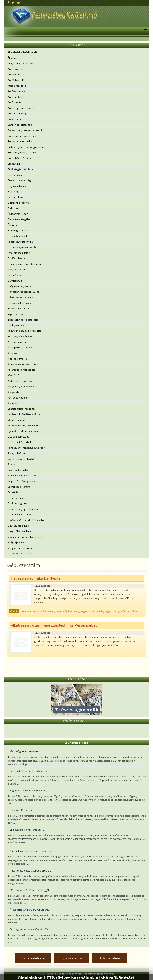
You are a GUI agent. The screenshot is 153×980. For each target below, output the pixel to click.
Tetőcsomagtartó (18, 503)
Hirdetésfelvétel (33, 958)
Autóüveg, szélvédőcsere (22, 108)
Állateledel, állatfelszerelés (23, 52)
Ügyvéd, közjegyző (18, 526)
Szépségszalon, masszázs (22, 476)
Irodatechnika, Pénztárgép (23, 320)
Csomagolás (15, 175)
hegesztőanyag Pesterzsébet (121, 611)
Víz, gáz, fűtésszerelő (20, 548)
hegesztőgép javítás (92, 611)
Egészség (13, 192)
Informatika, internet (19, 308)
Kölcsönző (13, 375)
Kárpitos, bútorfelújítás (21, 336)
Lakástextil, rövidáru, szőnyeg (25, 414)
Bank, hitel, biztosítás (20, 125)
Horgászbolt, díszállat (20, 303)
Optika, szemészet (18, 437)
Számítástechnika (18, 470)
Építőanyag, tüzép (18, 214)
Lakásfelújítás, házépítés (22, 409)
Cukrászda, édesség (19, 180)
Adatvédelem (110, 958)
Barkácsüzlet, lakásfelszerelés (25, 136)
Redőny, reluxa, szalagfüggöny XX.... (30, 929)
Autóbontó (14, 75)
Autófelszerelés (17, 80)
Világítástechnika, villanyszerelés (26, 537)
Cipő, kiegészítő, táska (20, 169)
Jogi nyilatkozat (71, 958)
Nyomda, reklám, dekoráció (23, 431)
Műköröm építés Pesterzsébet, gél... (30, 890)
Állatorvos (13, 58)
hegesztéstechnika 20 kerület (38, 611)
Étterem (12, 225)
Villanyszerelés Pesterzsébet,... (27, 830)
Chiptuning (14, 164)
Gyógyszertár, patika (19, 286)
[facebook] (8, 3)
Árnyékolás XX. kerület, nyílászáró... (30, 910)
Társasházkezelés (18, 498)
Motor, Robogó (16, 420)
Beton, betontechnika (20, 141)
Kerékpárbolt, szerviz (20, 347)
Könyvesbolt (15, 392)
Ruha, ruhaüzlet (17, 453)
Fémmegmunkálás (18, 231)
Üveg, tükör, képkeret (20, 531)
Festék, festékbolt (18, 236)
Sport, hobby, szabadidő (21, 459)
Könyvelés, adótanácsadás (23, 386)
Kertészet (13, 353)
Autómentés (15, 97)
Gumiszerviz (15, 281)
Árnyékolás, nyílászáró (21, 63)
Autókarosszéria (17, 86)
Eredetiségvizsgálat (19, 219)
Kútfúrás (12, 403)
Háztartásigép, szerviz (20, 297)
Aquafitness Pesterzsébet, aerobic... (30, 871)
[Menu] (144, 31)
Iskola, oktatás (16, 325)
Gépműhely (14, 275)
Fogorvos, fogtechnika (20, 242)
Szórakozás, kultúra (19, 487)
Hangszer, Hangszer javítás (23, 292)
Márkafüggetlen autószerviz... (27, 751)
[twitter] (13, 3)
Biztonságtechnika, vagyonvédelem (28, 147)
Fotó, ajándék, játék (19, 253)
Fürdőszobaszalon (18, 258)
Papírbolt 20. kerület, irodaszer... (28, 771)
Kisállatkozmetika (18, 359)
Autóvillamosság (17, 114)
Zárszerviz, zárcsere (19, 554)
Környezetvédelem (18, 398)
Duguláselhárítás (17, 186)
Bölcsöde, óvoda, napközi (22, 153)
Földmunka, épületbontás (22, 247)
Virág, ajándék (16, 542)
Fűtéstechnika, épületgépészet (25, 264)
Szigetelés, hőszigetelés (21, 481)
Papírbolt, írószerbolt (20, 442)
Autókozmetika (16, 91)
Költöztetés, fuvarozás (20, 381)
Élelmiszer (14, 208)
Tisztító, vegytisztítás (19, 515)
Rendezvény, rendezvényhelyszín (26, 448)
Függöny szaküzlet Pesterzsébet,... (29, 791)
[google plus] (19, 3)
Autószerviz (14, 102)
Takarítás (13, 492)
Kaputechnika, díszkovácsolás (25, 331)
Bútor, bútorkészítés (19, 158)
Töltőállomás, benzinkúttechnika (26, 520)
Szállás (12, 464)
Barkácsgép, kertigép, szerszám (26, 130)
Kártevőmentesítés (18, 342)
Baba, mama (15, 119)
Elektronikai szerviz (19, 203)
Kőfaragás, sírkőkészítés (22, 370)
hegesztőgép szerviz (67, 611)
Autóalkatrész (16, 69)
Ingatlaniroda (15, 314)
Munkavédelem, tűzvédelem (24, 425)
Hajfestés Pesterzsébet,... (24, 810)
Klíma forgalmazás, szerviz (23, 364)
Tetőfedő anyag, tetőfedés (23, 509)
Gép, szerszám (16, 269)
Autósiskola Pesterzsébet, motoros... (31, 851)
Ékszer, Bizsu (15, 197)
